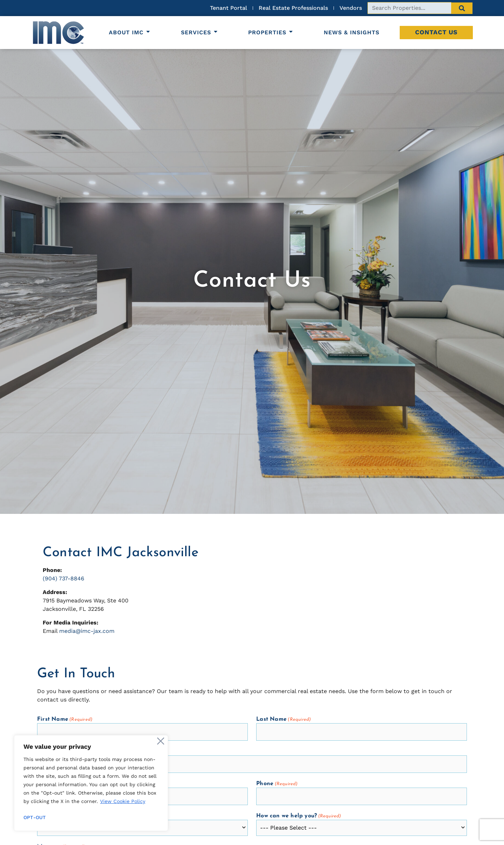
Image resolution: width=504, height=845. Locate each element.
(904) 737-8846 (64, 578)
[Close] (161, 741)
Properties (271, 32)
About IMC (130, 32)
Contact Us (436, 32)
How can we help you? (299, 816)
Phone (277, 784)
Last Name (283, 720)
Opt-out (35, 817)
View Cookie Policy (123, 801)
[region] (91, 783)
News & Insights (352, 32)
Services (200, 32)
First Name (65, 720)
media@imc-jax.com (87, 631)
